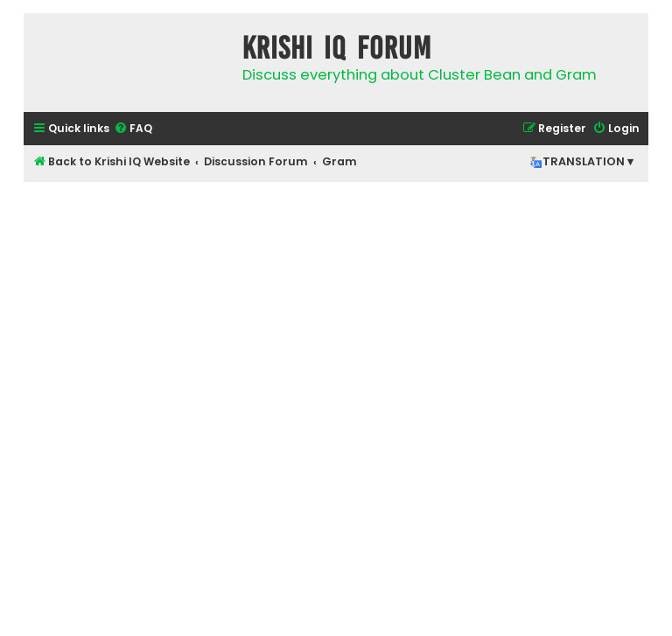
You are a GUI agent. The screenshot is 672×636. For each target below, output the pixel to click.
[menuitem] (133, 129)
